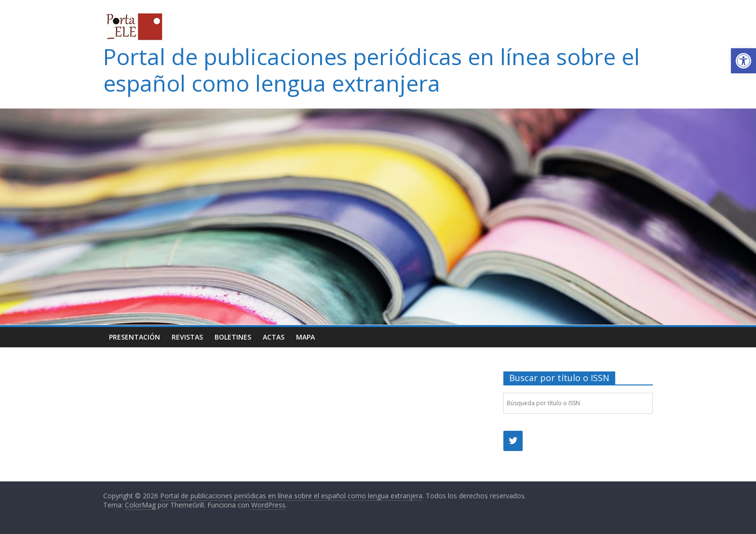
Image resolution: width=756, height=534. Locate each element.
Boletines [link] (233, 337)
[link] (743, 61)
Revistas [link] (187, 337)
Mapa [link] (305, 337)
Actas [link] (274, 337)
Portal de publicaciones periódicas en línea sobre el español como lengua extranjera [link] (371, 70)
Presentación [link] (135, 337)
